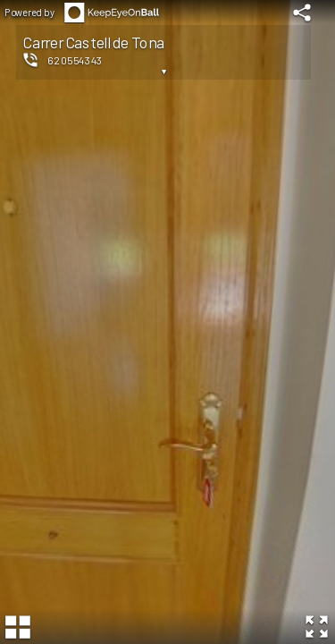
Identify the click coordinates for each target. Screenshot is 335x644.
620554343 (75, 60)
